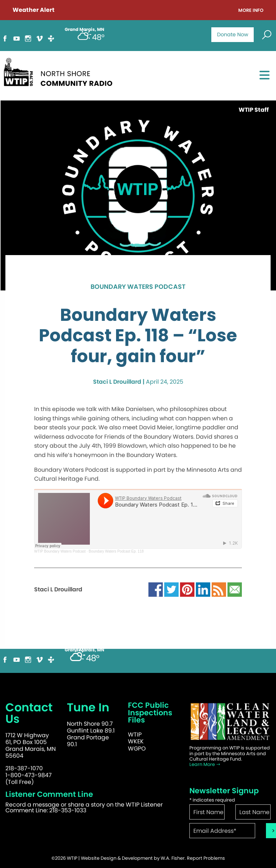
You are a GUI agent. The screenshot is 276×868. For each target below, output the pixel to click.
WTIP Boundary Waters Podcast (60, 551)
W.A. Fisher (173, 858)
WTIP (135, 735)
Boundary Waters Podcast (138, 287)
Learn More (205, 764)
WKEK (136, 741)
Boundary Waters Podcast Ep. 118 (116, 551)
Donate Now (233, 34)
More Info (251, 11)
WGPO (137, 749)
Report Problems (206, 858)
